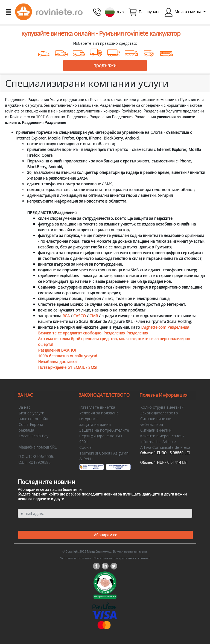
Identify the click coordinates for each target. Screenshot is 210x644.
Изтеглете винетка (97, 407)
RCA (66, 316)
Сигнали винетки (156, 419)
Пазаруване (150, 12)
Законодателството (159, 413)
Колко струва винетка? (162, 407)
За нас (24, 407)
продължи (105, 66)
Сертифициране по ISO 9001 (101, 439)
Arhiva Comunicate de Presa (165, 447)
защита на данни (95, 424)
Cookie (85, 447)
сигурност (89, 419)
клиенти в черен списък (162, 436)
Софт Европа (31, 424)
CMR (94, 316)
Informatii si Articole (158, 442)
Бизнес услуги (31, 413)
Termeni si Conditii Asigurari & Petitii (104, 456)
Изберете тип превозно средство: (105, 43)
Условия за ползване (99, 413)
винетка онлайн (33, 419)
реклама (26, 430)
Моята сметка (188, 12)
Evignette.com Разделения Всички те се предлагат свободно (114, 333)
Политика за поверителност (115, 558)
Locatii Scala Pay (33, 436)
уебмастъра (152, 424)
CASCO (80, 316)
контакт (144, 558)
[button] (115, 12)
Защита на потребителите (104, 430)
